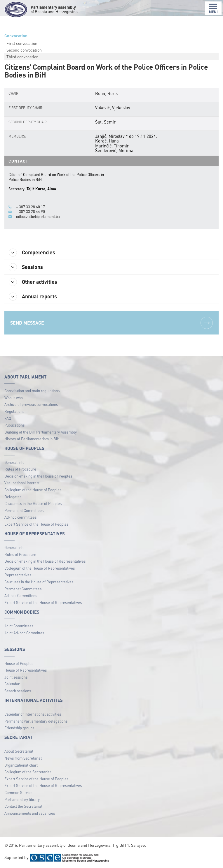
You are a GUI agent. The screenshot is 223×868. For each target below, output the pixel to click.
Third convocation (22, 57)
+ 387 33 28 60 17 (31, 207)
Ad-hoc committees (20, 517)
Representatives (18, 575)
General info (14, 462)
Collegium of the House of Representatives (40, 568)
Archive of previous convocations (31, 404)
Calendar (12, 684)
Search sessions (18, 691)
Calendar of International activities (33, 714)
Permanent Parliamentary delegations (36, 721)
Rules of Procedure (20, 469)
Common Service (18, 792)
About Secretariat (19, 751)
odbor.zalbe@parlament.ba (38, 216)
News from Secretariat (23, 758)
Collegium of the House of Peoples (33, 490)
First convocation (22, 43)
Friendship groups (19, 728)
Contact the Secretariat (23, 806)
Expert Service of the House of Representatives (43, 602)
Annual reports (33, 297)
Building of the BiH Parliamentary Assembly (41, 432)
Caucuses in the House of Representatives (39, 582)
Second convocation (24, 50)
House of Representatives (26, 670)
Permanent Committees (24, 510)
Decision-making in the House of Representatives (45, 561)
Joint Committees (19, 626)
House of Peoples (19, 663)
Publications (14, 425)
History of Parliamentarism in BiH (32, 439)
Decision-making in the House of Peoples (38, 476)
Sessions (26, 267)
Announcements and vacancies (30, 813)
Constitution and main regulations (32, 391)
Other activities (33, 282)
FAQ (8, 418)
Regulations (14, 411)
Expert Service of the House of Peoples (36, 524)
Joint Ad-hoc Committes (24, 633)
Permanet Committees (23, 589)
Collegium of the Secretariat (28, 772)
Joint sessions (16, 677)
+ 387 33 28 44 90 (31, 212)
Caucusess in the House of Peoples (33, 503)
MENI (213, 9)
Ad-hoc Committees (21, 595)
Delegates (13, 497)
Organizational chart (21, 765)
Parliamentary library (22, 799)
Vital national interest (22, 483)
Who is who (14, 398)
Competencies (32, 253)
